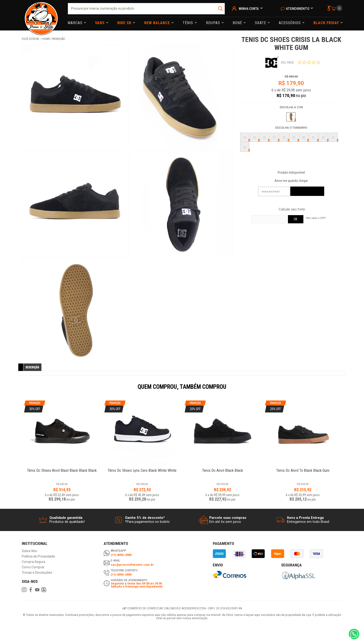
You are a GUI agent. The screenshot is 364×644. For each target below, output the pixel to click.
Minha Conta (249, 9)
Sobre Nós (29, 551)
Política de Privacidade (38, 556)
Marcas (76, 23)
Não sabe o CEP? (316, 218)
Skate (261, 23)
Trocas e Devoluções (37, 573)
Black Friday (327, 23)
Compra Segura (33, 562)
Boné (238, 23)
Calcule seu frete (292, 209)
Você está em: (31, 39)
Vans (100, 23)
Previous (19, 390)
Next (345, 390)
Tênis (188, 23)
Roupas (214, 23)
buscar (221, 9)
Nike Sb (125, 23)
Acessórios (290, 23)
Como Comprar (33, 567)
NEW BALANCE (158, 23)
